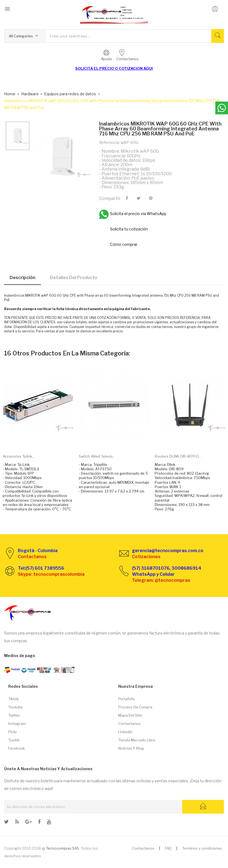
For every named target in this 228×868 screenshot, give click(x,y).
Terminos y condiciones (202, 848)
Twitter (14, 715)
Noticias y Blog (131, 748)
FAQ (168, 848)
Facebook (16, 748)
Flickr (13, 732)
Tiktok (13, 699)
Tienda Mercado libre (137, 740)
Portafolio (127, 699)
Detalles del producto (74, 278)
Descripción (22, 278)
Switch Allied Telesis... (97, 456)
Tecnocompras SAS (62, 848)
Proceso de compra (135, 707)
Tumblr (14, 740)
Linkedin (125, 732)
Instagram (17, 724)
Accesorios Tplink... (19, 456)
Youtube (16, 707)
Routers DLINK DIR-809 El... (178, 456)
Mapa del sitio (130, 715)
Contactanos (129, 724)
